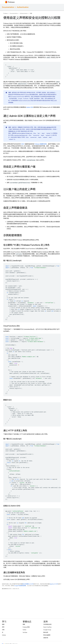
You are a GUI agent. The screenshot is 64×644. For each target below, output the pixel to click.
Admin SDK (30, 107)
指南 (3, 624)
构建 (31, 13)
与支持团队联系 (47, 624)
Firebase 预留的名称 (41, 144)
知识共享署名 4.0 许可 (28, 584)
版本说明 (46, 632)
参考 (3, 627)
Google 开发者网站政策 (20, 586)
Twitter (24, 630)
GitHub (4, 635)
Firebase (5, 13)
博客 (24, 624)
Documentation (8, 7)
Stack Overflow (47, 627)
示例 (3, 630)
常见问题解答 (47, 635)
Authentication (23, 7)
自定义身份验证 (47, 127)
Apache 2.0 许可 (54, 584)
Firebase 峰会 (26, 627)
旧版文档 (46, 638)
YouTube (25, 632)
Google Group (47, 630)
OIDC (23, 144)
